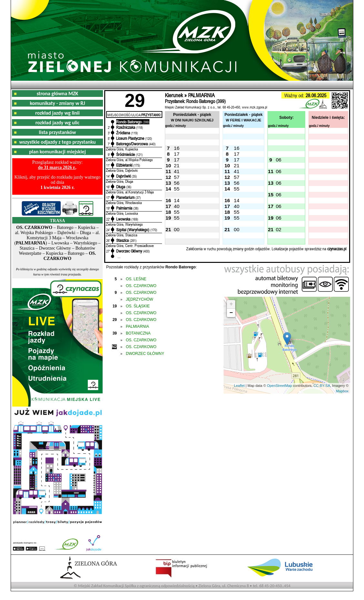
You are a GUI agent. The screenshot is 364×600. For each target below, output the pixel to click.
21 (177, 166)
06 (279, 160)
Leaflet (239, 386)
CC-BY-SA (322, 386)
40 (177, 206)
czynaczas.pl (337, 249)
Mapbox (342, 391)
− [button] (231, 313)
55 (177, 189)
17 (177, 154)
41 (177, 171)
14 (177, 200)
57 (177, 177)
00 (177, 229)
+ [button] (231, 304)
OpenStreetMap (279, 386)
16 (177, 148)
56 (177, 183)
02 (279, 229)
